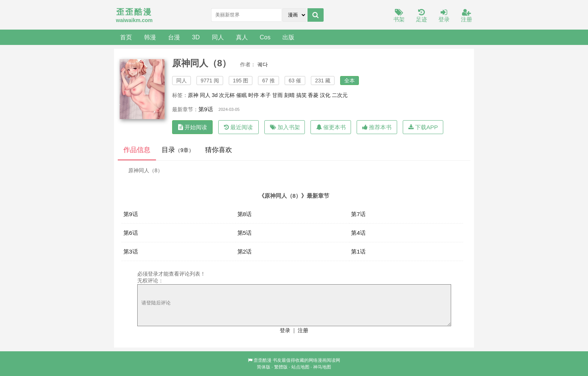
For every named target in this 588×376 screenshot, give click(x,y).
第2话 (245, 251)
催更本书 (331, 127)
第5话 (245, 233)
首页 (126, 37)
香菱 (313, 95)
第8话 (245, 214)
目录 (178, 150)
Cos (265, 37)
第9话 (206, 109)
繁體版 (281, 367)
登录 (444, 16)
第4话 (358, 233)
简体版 (264, 367)
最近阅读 (238, 127)
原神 (193, 95)
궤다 (262, 64)
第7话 (358, 214)
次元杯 (227, 95)
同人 (218, 37)
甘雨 (277, 95)
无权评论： (150, 281)
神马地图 (322, 367)
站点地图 (300, 367)
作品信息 (137, 150)
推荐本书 (377, 127)
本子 (265, 95)
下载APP (423, 127)
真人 (242, 37)
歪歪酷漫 (262, 360)
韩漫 (150, 37)
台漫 (174, 37)
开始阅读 (193, 127)
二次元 (340, 95)
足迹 (421, 16)
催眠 (241, 95)
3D (196, 37)
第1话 (358, 251)
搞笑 (301, 95)
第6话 (131, 233)
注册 (466, 16)
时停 (253, 95)
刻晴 (289, 95)
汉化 (325, 95)
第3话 (131, 251)
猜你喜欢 (219, 150)
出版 (288, 37)
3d (215, 95)
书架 (399, 16)
